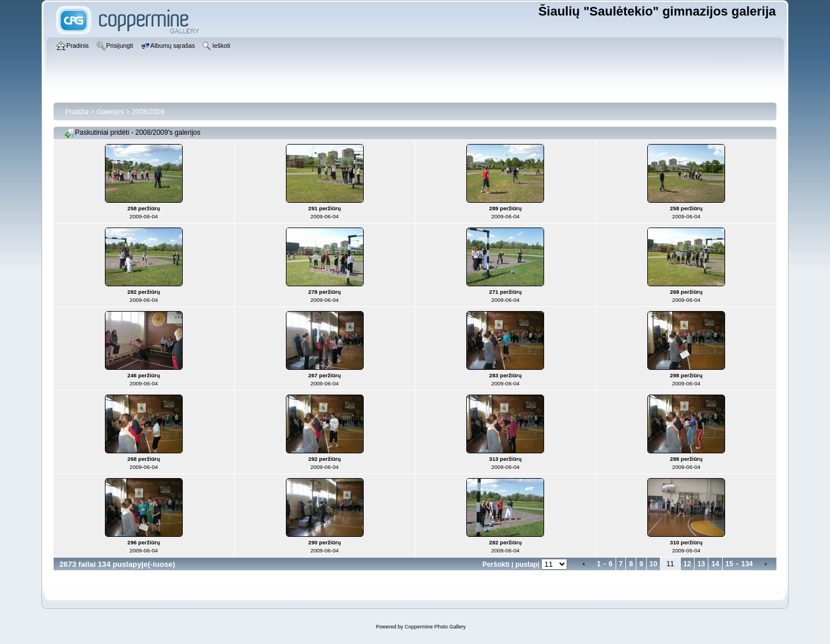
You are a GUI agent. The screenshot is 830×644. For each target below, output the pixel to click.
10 (653, 564)
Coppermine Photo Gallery (435, 627)
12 (687, 564)
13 (701, 564)
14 (715, 564)
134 (747, 564)
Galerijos (110, 112)
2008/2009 (148, 112)
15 (729, 564)
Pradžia (77, 112)
